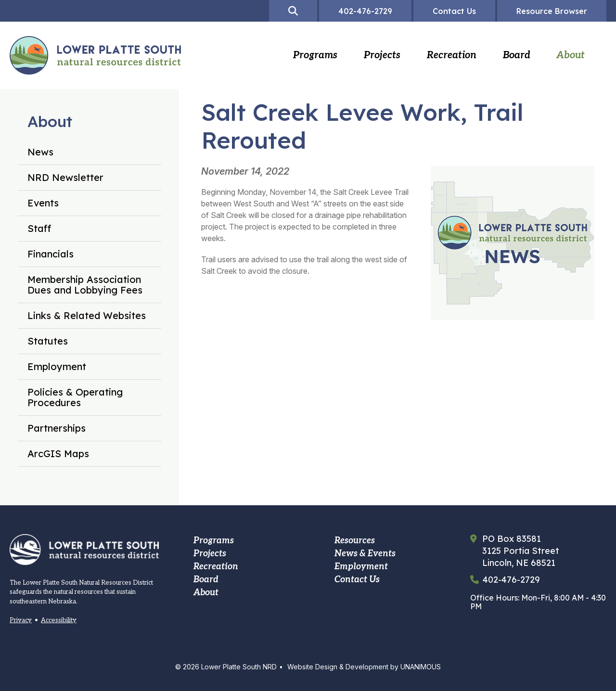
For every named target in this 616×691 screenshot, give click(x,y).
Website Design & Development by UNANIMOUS (364, 667)
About (50, 122)
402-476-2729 (511, 580)
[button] (503, 336)
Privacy (21, 620)
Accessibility (59, 620)
